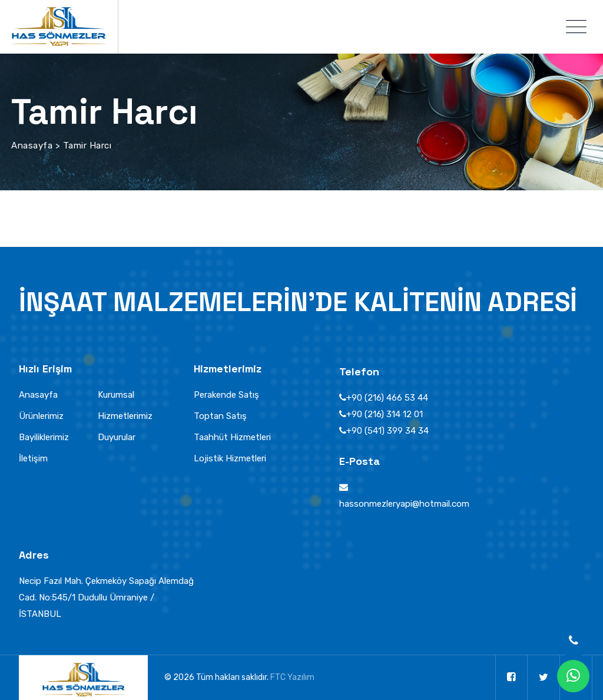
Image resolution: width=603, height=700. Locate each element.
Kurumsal (116, 395)
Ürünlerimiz (41, 416)
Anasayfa (38, 395)
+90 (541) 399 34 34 (387, 431)
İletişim (33, 458)
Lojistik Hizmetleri (230, 458)
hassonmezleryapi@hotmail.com (404, 504)
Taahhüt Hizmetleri (232, 437)
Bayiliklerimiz (44, 437)
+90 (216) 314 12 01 (385, 414)
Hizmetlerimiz (125, 416)
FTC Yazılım (292, 677)
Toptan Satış (220, 416)
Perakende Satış (226, 395)
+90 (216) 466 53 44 (387, 398)
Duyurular (117, 437)
